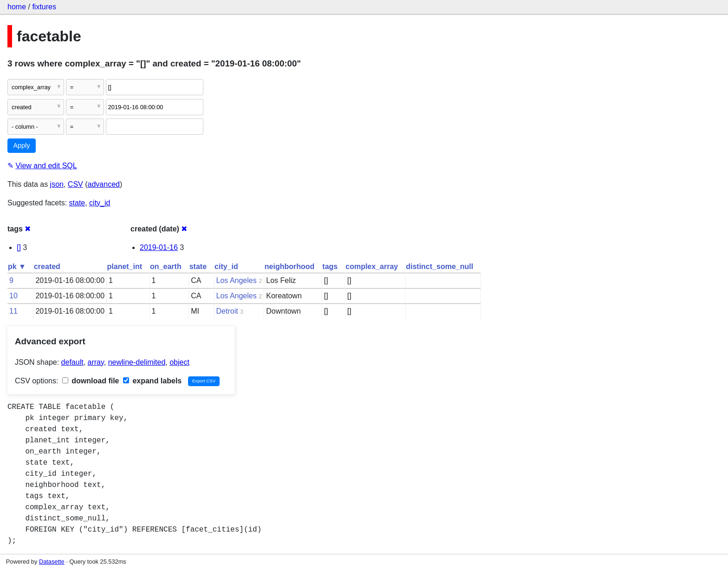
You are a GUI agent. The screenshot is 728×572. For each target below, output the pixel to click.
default (72, 362)
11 (13, 311)
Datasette (52, 562)
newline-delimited (137, 362)
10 (13, 296)
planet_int (125, 266)
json (57, 184)
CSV (75, 184)
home (17, 7)
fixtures (44, 7)
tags (330, 266)
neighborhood (290, 266)
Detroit (227, 311)
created (47, 266)
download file (91, 381)
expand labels (152, 381)
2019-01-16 (159, 247)
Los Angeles (237, 280)
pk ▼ (17, 266)
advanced (104, 184)
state (77, 203)
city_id (100, 203)
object (179, 362)
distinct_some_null (439, 266)
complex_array (372, 266)
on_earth (166, 266)
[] (19, 247)
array (96, 362)
